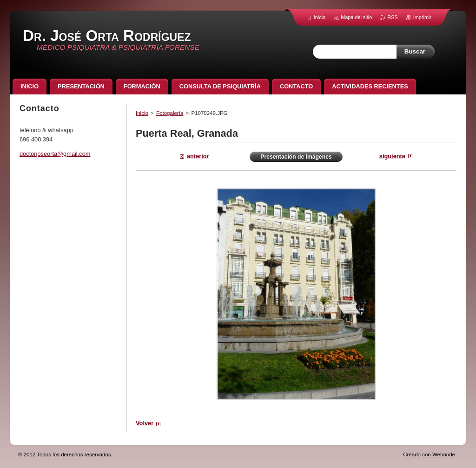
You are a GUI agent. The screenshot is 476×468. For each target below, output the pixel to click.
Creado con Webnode (429, 455)
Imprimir (422, 17)
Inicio (142, 113)
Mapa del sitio (356, 17)
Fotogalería (170, 113)
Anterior (198, 156)
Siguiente (392, 156)
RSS (392, 17)
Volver (145, 423)
